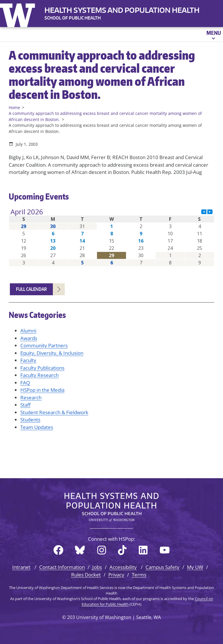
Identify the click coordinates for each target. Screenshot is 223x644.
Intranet (21, 567)
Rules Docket (86, 575)
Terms (139, 575)
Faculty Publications (42, 368)
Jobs (97, 567)
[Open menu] (213, 34)
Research (31, 397)
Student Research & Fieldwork (54, 412)
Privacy (116, 575)
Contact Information (62, 567)
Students (30, 420)
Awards (29, 338)
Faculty (28, 360)
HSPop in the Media (42, 390)
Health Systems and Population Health (122, 10)
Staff (25, 405)
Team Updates (37, 427)
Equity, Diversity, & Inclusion (52, 353)
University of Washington (19, 14)
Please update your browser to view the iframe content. (111, 237)
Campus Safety (162, 567)
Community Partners (44, 345)
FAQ (25, 383)
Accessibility (123, 567)
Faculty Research (39, 375)
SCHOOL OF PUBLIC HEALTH (73, 18)
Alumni (28, 331)
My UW (195, 567)
